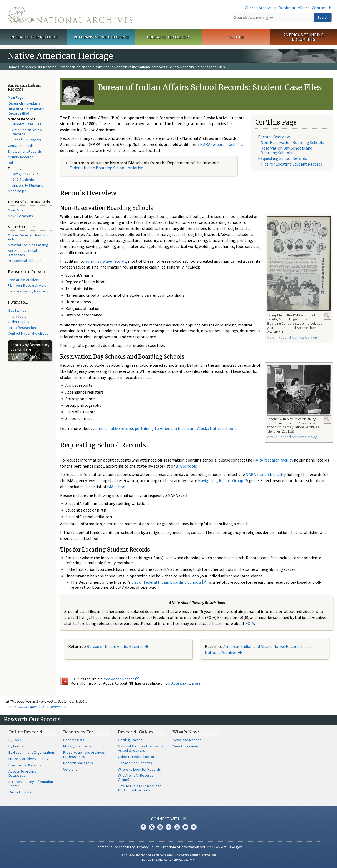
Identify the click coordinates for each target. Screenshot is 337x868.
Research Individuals (24, 103)
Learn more (290, 859)
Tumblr (168, 827)
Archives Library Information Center (31, 784)
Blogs (185, 827)
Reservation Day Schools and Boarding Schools (286, 150)
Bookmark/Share (294, 8)
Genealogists (74, 740)
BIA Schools (186, 466)
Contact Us (322, 8)
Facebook (143, 827)
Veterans (70, 769)
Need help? (17, 191)
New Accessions (186, 746)
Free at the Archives (24, 280)
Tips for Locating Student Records (291, 164)
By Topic (15, 740)
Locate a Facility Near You (28, 291)
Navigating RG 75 (25, 174)
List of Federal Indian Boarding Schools (167, 582)
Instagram (160, 827)
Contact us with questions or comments (35, 707)
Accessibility (125, 847)
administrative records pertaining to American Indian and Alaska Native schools (165, 428)
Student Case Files (27, 124)
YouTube (177, 827)
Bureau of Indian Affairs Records (115, 646)
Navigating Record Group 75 (223, 480)
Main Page (16, 97)
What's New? (186, 732)
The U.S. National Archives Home (70, 15)
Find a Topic (17, 316)
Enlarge (327, 315)
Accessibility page (186, 683)
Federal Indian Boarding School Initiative (106, 168)
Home (13, 67)
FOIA (250, 623)
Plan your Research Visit (27, 285)
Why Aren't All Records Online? (136, 777)
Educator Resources (168, 37)
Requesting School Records (283, 158)
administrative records (106, 261)
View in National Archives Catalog (292, 337)
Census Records (21, 146)
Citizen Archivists (261, 8)
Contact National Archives (28, 333)
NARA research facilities (222, 144)
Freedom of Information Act (183, 847)
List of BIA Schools (26, 140)
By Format (16, 746)
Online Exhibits (20, 792)
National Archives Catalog (28, 245)
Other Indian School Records (27, 132)
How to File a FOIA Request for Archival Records (139, 788)
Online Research (26, 732)
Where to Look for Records (139, 769)
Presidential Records (25, 765)
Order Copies (19, 322)
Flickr (194, 827)
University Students (28, 185)
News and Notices (187, 740)
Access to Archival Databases (22, 253)
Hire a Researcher (22, 328)
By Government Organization (31, 752)
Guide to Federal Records (138, 757)
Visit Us (236, 37)
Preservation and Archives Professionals (84, 755)
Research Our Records (34, 37)
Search (323, 17)
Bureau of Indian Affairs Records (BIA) (26, 111)
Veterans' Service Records (101, 37)
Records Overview (274, 137)
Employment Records (25, 151)
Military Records (21, 157)
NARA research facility (273, 460)
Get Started (17, 310)
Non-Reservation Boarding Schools (292, 142)
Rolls (12, 163)
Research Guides (136, 732)
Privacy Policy (148, 847)
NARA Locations (20, 216)
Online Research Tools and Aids (29, 237)
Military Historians (77, 746)
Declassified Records (135, 763)
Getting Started (130, 740)
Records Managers (78, 763)
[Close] (331, 819)
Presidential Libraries (25, 261)
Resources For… (80, 732)
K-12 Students (23, 180)
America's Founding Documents (303, 37)
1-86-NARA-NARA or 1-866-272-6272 (169, 860)
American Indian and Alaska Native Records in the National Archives (113, 67)
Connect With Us (169, 819)
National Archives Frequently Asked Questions (141, 748)
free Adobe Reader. (121, 679)
